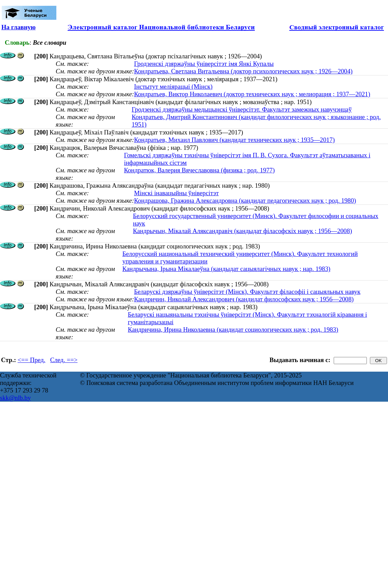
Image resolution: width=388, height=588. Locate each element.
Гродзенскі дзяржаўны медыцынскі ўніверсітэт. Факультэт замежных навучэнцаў (242, 109)
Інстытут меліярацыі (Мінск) (173, 87)
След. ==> (64, 360)
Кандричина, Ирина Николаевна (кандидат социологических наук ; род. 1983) (233, 329)
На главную (18, 27)
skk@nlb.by (15, 398)
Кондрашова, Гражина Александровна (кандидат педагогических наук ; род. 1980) (245, 200)
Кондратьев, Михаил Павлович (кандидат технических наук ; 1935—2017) (234, 140)
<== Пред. (32, 360)
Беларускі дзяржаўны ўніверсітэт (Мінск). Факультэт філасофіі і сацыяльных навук (247, 292)
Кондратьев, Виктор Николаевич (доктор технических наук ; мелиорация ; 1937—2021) (252, 94)
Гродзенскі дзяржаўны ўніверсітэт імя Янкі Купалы (204, 64)
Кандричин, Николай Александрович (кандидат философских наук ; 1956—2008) (244, 299)
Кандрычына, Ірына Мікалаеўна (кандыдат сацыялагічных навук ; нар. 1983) (226, 269)
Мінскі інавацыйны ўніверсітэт (176, 193)
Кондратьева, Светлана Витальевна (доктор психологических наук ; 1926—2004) (243, 71)
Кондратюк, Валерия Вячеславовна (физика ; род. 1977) (199, 170)
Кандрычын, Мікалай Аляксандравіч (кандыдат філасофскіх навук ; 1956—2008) (242, 231)
